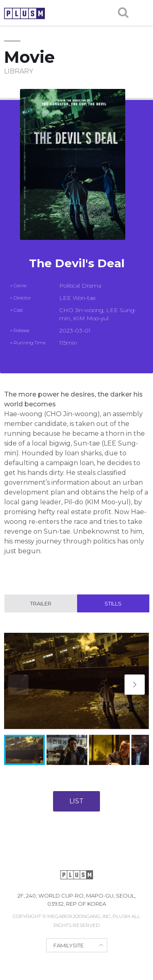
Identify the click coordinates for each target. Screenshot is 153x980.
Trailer (41, 603)
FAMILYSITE (69, 945)
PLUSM (24, 13)
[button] (135, 685)
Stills (113, 603)
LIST (76, 801)
